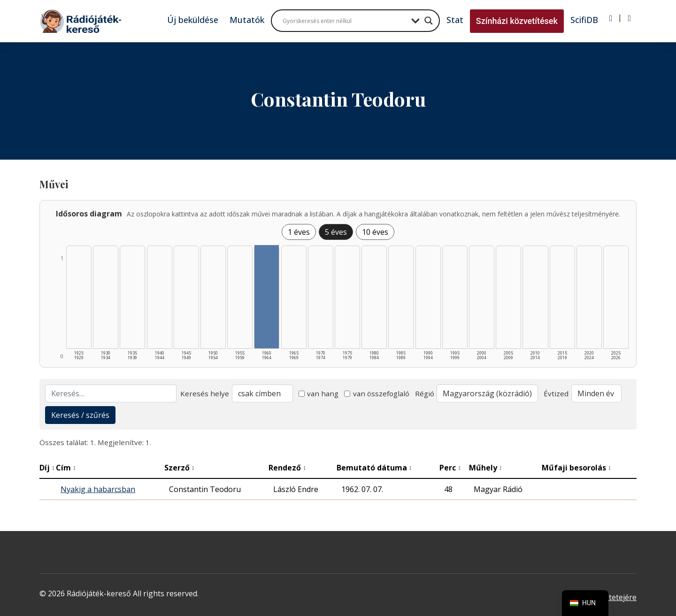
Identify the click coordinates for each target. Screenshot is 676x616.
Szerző (180, 468)
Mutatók (247, 20)
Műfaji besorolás (576, 468)
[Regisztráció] (629, 18)
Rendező (287, 468)
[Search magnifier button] (429, 21)
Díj (47, 468)
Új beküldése (193, 20)
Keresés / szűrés (80, 415)
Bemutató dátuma (374, 468)
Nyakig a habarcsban (98, 489)
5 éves (336, 232)
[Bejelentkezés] (611, 18)
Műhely (486, 468)
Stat (455, 20)
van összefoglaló (377, 393)
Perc (450, 468)
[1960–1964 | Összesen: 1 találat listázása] (267, 297)
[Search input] (345, 21)
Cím (66, 468)
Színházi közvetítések (517, 21)
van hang (319, 393)
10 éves (375, 232)
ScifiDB (584, 20)
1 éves (299, 232)
